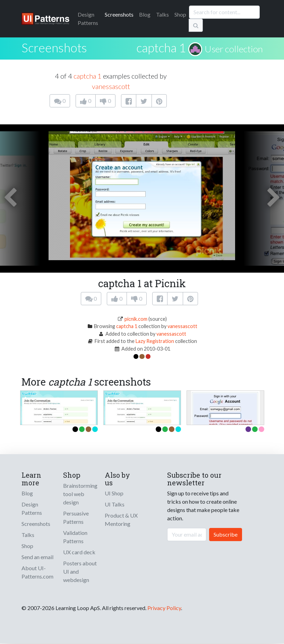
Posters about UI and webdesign (80, 571)
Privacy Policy (164, 608)
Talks (162, 14)
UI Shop (114, 493)
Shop (180, 14)
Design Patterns (32, 508)
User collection (234, 49)
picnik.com (136, 319)
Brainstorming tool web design (80, 494)
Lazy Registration (155, 341)
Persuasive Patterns (76, 517)
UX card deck (79, 552)
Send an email (37, 557)
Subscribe (226, 534)
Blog (145, 14)
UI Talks (115, 504)
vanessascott (111, 86)
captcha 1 (161, 47)
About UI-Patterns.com (37, 572)
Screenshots (119, 14)
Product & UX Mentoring (121, 519)
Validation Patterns (75, 537)
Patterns (88, 19)
